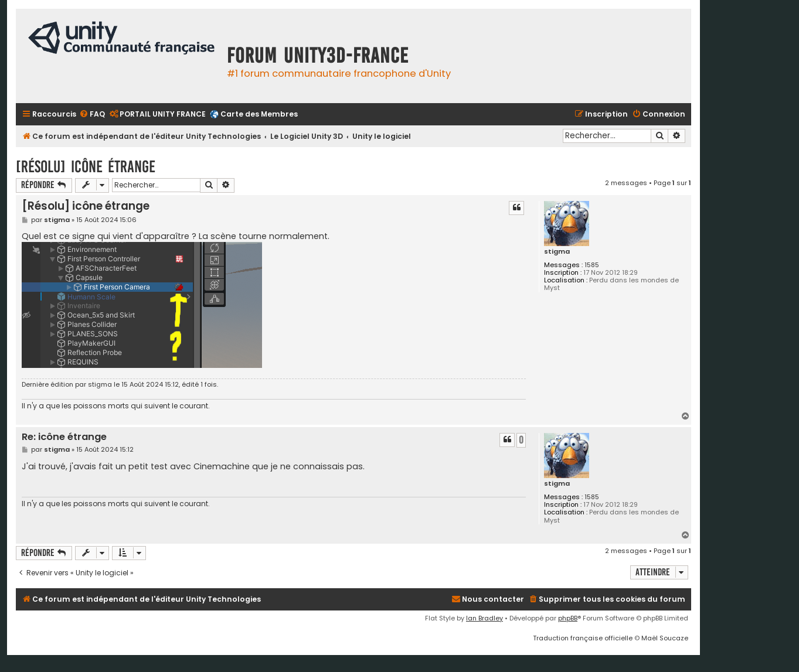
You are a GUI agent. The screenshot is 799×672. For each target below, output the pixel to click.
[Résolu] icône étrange (86, 167)
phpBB (568, 618)
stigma (557, 252)
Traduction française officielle (583, 638)
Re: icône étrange (64, 437)
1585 (592, 265)
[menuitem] (92, 115)
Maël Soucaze (665, 638)
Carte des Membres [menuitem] (259, 114)
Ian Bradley (484, 618)
